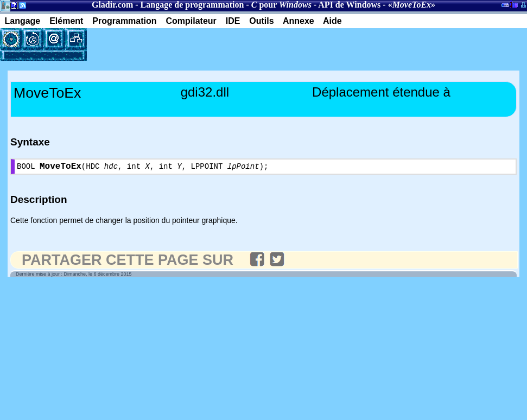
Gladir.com (112, 5)
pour (281, 5)
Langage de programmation (192, 5)
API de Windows (349, 5)
